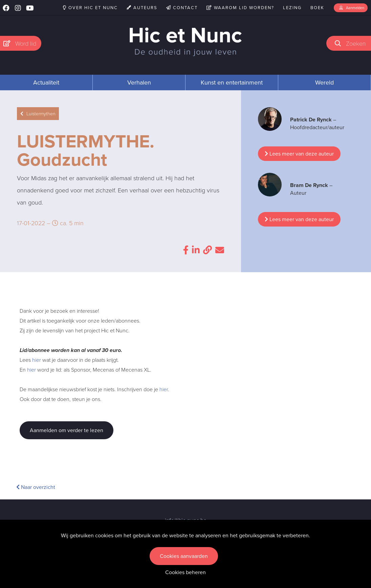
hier (37, 360)
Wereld (324, 83)
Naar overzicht (36, 487)
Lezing (292, 8)
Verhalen (139, 83)
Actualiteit (46, 83)
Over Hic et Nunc (90, 8)
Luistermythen (38, 114)
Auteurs (142, 8)
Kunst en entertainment (232, 83)
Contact (182, 8)
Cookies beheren (185, 572)
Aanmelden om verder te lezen (67, 430)
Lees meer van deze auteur (299, 154)
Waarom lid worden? (240, 8)
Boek (317, 8)
